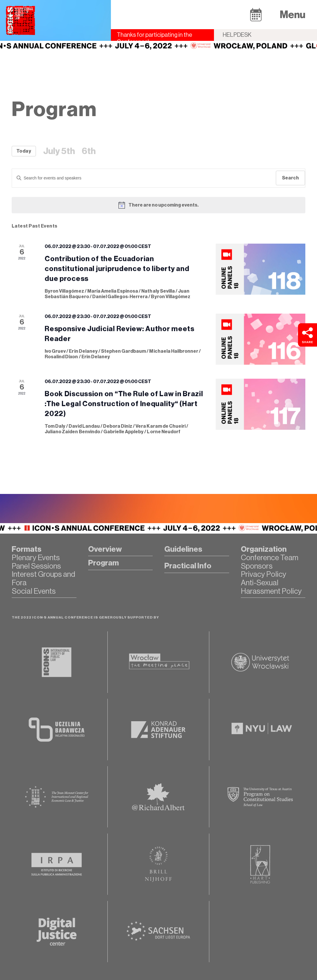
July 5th (59, 151)
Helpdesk (237, 35)
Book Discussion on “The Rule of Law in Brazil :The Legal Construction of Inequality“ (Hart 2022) (124, 404)
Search (290, 178)
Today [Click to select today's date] (24, 151)
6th (89, 151)
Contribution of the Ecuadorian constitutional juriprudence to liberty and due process (117, 269)
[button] (256, 14)
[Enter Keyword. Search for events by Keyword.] (144, 178)
